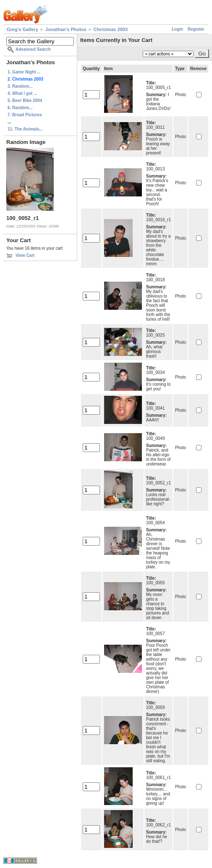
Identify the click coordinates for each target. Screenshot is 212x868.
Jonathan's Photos (66, 29)
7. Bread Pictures (25, 115)
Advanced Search (33, 49)
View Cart (25, 255)
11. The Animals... (25, 129)
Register (196, 29)
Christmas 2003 (111, 29)
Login (177, 29)
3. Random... (20, 86)
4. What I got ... (22, 93)
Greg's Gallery (22, 29)
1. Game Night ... (24, 72)
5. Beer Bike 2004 (25, 101)
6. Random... (20, 108)
